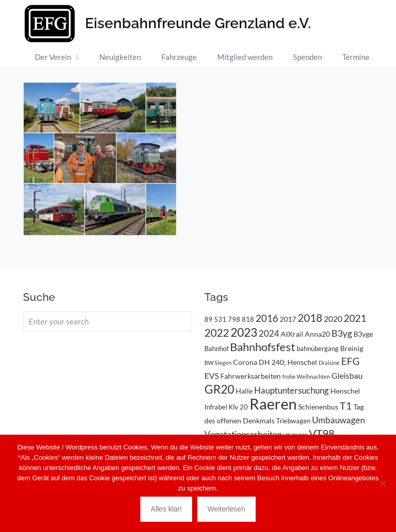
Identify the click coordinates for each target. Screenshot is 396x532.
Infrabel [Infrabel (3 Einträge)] (216, 407)
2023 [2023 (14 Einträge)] (244, 332)
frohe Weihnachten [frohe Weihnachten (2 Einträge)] (306, 376)
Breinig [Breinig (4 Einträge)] (352, 348)
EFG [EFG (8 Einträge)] (350, 361)
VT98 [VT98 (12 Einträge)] (322, 434)
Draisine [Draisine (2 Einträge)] (329, 363)
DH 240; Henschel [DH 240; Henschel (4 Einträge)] (288, 362)
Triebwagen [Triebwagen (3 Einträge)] (293, 421)
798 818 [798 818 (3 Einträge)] (241, 319)
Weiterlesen (226, 509)
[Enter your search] (108, 321)
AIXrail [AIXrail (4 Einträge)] (292, 334)
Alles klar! (166, 509)
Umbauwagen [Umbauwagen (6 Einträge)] (338, 420)
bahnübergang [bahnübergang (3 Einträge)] (318, 349)
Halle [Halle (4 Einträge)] (244, 391)
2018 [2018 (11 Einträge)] (310, 318)
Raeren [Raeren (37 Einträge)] (273, 404)
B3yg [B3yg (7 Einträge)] (342, 333)
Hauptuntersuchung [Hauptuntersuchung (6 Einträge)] (291, 390)
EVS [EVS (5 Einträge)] (212, 375)
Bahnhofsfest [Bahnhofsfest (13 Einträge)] (263, 347)
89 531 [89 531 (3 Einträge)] (215, 319)
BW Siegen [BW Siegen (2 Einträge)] (218, 363)
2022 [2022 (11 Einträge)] (217, 332)
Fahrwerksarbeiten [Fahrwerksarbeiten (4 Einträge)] (251, 376)
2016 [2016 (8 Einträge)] (267, 318)
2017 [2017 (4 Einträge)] (288, 319)
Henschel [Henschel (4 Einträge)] (345, 391)
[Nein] (383, 483)
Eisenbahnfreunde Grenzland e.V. (198, 23)
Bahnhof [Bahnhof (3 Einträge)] (216, 349)
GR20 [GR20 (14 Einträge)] (219, 389)
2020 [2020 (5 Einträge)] (333, 319)
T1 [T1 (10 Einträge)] (346, 405)
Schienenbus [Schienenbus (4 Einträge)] (318, 407)
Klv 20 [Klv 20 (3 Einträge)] (238, 407)
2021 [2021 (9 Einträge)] (355, 318)
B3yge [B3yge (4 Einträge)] (363, 334)
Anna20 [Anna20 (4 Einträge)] (317, 334)
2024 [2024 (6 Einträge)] (269, 333)
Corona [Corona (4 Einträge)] (245, 362)
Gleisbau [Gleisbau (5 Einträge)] (347, 375)
